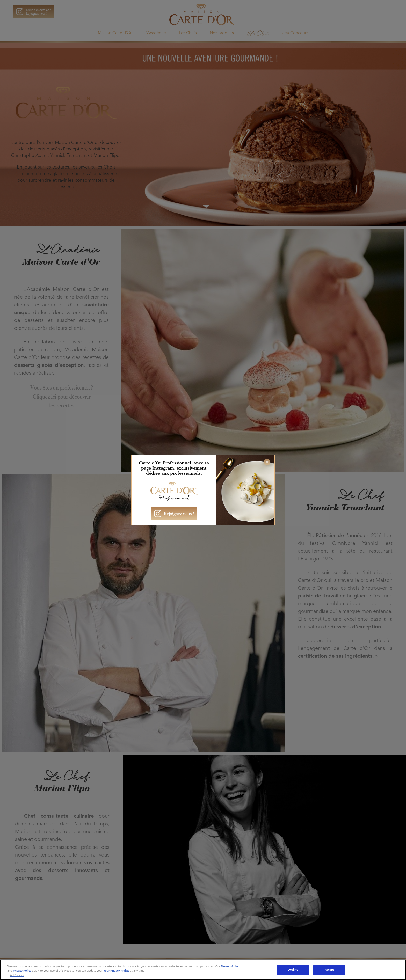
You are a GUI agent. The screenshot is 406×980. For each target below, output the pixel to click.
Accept (329, 970)
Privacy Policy (22, 971)
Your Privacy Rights (116, 971)
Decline (293, 970)
